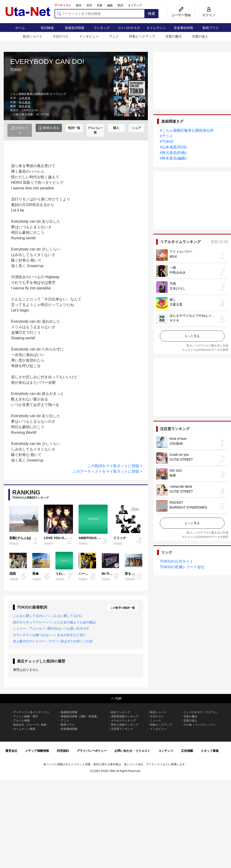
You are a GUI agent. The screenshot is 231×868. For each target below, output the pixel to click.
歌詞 (120, 5)
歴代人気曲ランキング (125, 725)
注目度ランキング (122, 729)
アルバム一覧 (95, 130)
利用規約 (63, 751)
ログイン (209, 15)
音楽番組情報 (183, 28)
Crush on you (179, 455)
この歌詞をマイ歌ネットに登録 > (115, 466)
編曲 (110, 5)
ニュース (155, 721)
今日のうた (61, 36)
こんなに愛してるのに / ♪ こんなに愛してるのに (48, 616)
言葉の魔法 (173, 36)
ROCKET (176, 503)
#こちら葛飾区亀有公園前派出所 (187, 130)
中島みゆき (178, 272)
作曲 (100, 5)
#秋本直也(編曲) (173, 158)
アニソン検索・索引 (26, 716)
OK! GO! (176, 471)
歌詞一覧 (74, 128)
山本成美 (25, 98)
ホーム (20, 28)
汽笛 (173, 284)
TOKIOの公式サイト (177, 561)
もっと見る (192, 336)
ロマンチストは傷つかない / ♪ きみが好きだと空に (50, 635)
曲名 (79, 5)
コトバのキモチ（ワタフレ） (201, 712)
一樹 (173, 268)
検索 (152, 14)
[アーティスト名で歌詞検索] (100, 14)
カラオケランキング (123, 721)
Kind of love (178, 439)
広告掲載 (187, 751)
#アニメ (166, 136)
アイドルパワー (181, 252)
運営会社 (11, 751)
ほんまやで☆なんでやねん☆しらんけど (199, 315)
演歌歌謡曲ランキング (125, 716)
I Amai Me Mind (181, 487)
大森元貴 (176, 304)
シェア (136, 128)
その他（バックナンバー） (200, 725)
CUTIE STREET (181, 459)
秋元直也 (25, 102)
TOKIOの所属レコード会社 (182, 567)
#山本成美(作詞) (173, 147)
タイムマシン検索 (24, 729)
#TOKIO (167, 142)
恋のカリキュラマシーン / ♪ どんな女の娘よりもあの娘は (54, 622)
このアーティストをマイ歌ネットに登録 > (107, 471)
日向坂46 (176, 443)
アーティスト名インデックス (31, 712)
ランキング (102, 28)
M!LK (173, 256)
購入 (116, 128)
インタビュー (89, 36)
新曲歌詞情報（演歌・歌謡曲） (80, 716)
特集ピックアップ (142, 36)
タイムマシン (156, 28)
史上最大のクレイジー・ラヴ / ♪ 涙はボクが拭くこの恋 (53, 641)
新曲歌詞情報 (75, 28)
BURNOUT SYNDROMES (188, 507)
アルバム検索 (21, 721)
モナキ (174, 320)
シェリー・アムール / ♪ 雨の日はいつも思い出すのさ (51, 628)
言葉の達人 (200, 36)
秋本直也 (25, 106)
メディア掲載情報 (37, 751)
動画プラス (211, 28)
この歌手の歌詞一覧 (122, 608)
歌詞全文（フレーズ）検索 (30, 725)
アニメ (114, 36)
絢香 (173, 475)
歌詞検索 (47, 28)
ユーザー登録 (181, 15)
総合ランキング (121, 712)
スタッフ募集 (210, 751)
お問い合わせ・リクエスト (132, 751)
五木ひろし (178, 288)
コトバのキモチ (129, 28)
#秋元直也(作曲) (173, 153)
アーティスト (63, 5)
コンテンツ (166, 751)
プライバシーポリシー (92, 751)
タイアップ (135, 5)
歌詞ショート (33, 36)
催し (173, 300)
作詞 (89, 5)
